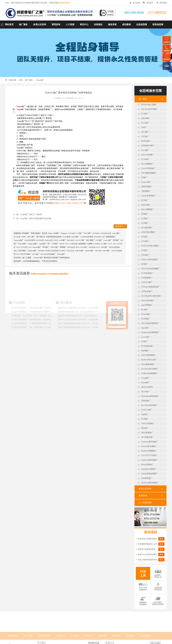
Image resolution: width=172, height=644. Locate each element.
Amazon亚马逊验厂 (149, 446)
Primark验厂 (146, 314)
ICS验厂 (145, 341)
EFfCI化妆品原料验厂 (150, 323)
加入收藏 (136, 3)
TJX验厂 (145, 250)
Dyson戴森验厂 (147, 164)
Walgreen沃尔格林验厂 (150, 332)
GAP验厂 (63, 240)
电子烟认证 (41, 237)
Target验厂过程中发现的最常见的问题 (36, 218)
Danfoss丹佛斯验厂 (149, 451)
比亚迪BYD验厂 (148, 146)
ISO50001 (96, 233)
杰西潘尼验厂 (111, 237)
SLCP (18, 247)
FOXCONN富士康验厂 (150, 246)
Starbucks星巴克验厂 (150, 442)
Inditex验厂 (75, 237)
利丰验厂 (145, 428)
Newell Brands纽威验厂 (151, 269)
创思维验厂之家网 (85, 244)
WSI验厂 (145, 237)
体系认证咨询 (145, 489)
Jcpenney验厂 (19, 240)
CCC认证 (71, 233)
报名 (161, 539)
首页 (20, 80)
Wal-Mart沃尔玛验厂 (150, 109)
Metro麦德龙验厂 (148, 364)
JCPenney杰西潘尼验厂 (151, 287)
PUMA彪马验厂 (148, 346)
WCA (67, 244)
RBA (16, 251)
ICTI (110, 244)
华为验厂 (46, 247)
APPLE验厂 (55, 247)
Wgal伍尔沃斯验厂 (149, 469)
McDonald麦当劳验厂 (150, 483)
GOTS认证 (40, 240)
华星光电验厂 (147, 187)
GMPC (144, 127)
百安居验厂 (146, 401)
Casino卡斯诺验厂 (149, 168)
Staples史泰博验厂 (149, 196)
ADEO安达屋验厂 (149, 232)
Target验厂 (40, 80)
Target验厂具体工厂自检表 (31, 214)
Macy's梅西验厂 (148, 209)
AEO (115, 244)
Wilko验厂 (145, 255)
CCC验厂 (79, 233)
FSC (30, 247)
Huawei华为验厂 (148, 300)
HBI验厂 (145, 214)
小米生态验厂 (147, 291)
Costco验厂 (116, 233)
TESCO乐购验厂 (148, 424)
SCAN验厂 (146, 159)
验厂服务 (29, 80)
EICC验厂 (84, 247)
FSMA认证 (49, 240)
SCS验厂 (145, 200)
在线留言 (150, 3)
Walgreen (64, 233)
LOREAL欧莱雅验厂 (150, 373)
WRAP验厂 (146, 118)
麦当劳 (45, 233)
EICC (98, 247)
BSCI (78, 247)
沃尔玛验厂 (23, 251)
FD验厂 (144, 177)
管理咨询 (143, 496)
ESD (103, 237)
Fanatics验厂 (146, 182)
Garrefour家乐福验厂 (150, 460)
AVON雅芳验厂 (148, 437)
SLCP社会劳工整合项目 (151, 296)
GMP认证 (74, 244)
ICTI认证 (97, 244)
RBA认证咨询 (147, 387)
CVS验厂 (145, 218)
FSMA (56, 240)
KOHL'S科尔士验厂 (149, 360)
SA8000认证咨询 (87, 237)
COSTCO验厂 (147, 410)
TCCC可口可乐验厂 (149, 455)
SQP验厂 (145, 414)
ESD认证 (97, 237)
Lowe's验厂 (146, 337)
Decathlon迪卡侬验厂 (150, 369)
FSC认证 (25, 247)
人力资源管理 (145, 503)
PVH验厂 (145, 419)
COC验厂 (145, 136)
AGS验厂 (145, 223)
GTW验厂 (145, 241)
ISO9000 (41, 251)
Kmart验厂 (146, 383)
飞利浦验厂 (146, 191)
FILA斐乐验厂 (147, 228)
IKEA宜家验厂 (147, 433)
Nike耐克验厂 (147, 478)
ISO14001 (99, 251)
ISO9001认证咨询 (52, 251)
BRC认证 (70, 240)
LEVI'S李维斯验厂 (149, 355)
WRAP (62, 244)
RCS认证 (17, 237)
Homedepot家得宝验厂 (150, 396)
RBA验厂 (105, 247)
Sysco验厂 (145, 150)
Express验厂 (146, 205)
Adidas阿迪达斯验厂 (150, 474)
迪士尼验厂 (91, 240)
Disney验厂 (61, 254)
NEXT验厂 (146, 392)
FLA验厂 (145, 310)
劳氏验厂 (116, 240)
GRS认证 (92, 247)
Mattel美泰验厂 (147, 465)
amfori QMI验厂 (148, 155)
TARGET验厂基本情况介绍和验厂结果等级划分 (52, 258)
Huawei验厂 (37, 247)
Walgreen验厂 (33, 244)
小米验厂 (55, 244)
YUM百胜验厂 (147, 273)
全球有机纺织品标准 (54, 237)
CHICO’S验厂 (147, 282)
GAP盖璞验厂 (147, 278)
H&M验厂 (145, 351)
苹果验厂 (63, 247)
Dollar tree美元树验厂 (150, 259)
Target (50, 233)
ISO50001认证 (106, 233)
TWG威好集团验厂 (149, 173)
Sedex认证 (70, 251)
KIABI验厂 (146, 319)
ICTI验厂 (145, 114)
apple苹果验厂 (147, 305)
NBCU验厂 (31, 237)
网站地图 (163, 3)
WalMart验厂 (33, 251)
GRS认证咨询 (30, 240)
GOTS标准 (66, 237)
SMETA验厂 (80, 251)
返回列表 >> (120, 226)
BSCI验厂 (145, 132)
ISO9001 (63, 251)
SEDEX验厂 (146, 141)
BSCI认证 (71, 247)
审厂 (49, 244)
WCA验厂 (145, 123)
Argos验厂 (145, 328)
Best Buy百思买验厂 (149, 405)
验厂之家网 (27, 258)
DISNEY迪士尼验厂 (149, 105)
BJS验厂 (145, 264)
